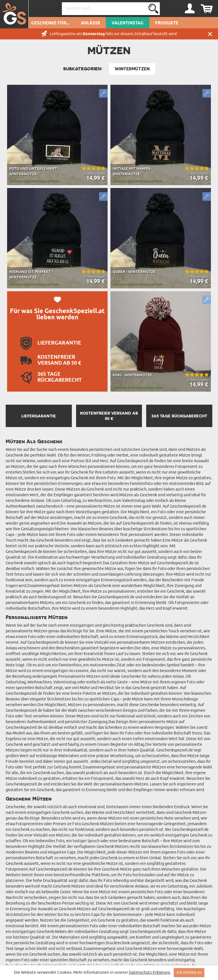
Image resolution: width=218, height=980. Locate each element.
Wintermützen (132, 69)
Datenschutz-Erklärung (149, 972)
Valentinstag (128, 23)
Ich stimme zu (189, 972)
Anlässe (91, 23)
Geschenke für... (50, 23)
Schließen (210, 34)
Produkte (167, 23)
